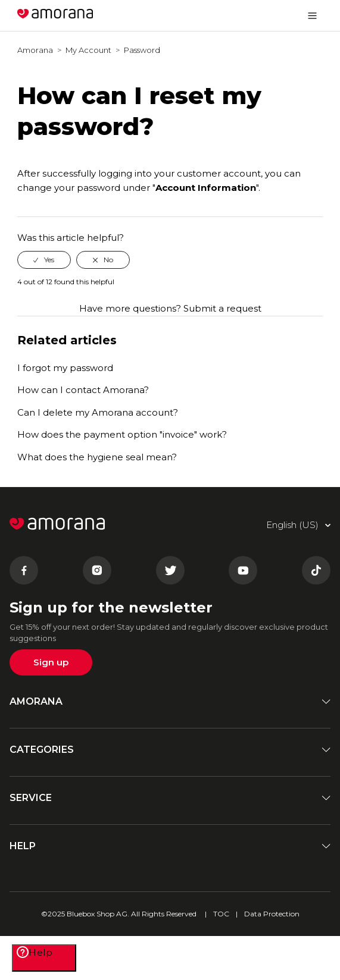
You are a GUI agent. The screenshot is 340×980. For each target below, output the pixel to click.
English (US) (259, 15)
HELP (170, 846)
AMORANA (170, 701)
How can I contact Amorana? (83, 390)
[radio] (44, 260)
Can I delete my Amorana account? (98, 412)
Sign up (51, 662)
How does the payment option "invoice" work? (122, 434)
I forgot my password (65, 368)
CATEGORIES (170, 750)
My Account (88, 50)
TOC (221, 914)
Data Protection (272, 914)
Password (142, 50)
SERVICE (170, 798)
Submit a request (222, 308)
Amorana (35, 50)
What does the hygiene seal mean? (97, 457)
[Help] (44, 958)
